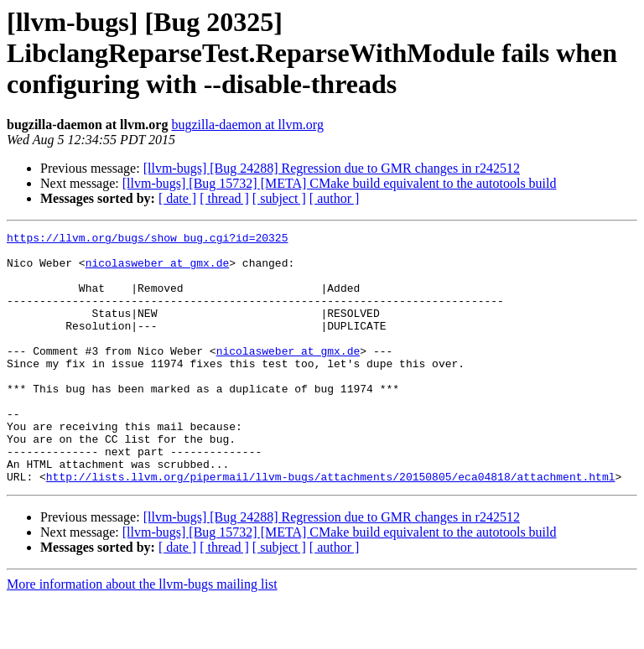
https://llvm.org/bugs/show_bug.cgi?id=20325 (147, 240)
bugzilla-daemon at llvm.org (247, 125)
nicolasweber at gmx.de (158, 270)
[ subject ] (279, 198)
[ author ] (335, 198)
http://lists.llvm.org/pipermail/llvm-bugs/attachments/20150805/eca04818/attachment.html (331, 527)
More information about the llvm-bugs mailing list (142, 634)
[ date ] (177, 198)
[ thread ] (224, 198)
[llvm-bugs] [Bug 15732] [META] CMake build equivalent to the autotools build (340, 183)
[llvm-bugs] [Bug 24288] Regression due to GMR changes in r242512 (332, 168)
